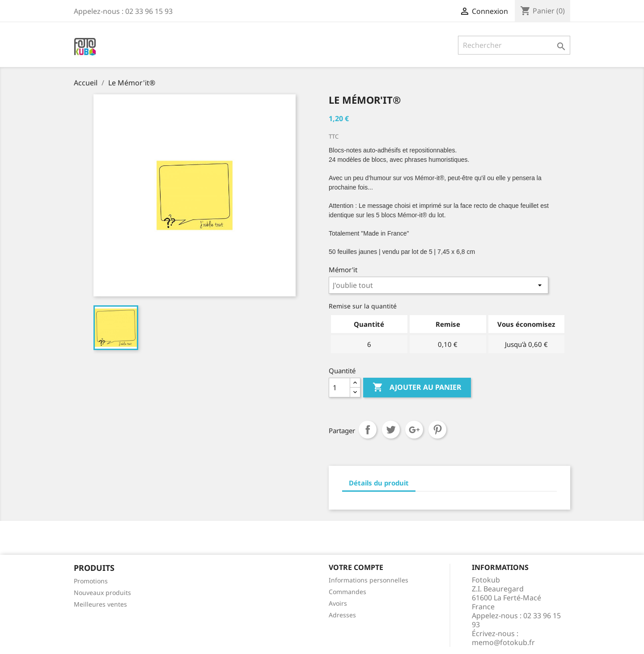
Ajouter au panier (417, 388)
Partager (368, 430)
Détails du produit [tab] (379, 483)
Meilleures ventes (100, 604)
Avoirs (338, 603)
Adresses (342, 615)
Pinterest (437, 430)
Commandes (347, 592)
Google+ (414, 430)
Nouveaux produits (102, 593)
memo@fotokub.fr (503, 642)
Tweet (391, 430)
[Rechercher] (514, 45)
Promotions (91, 581)
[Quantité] (339, 388)
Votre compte (356, 567)
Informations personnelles (369, 580)
